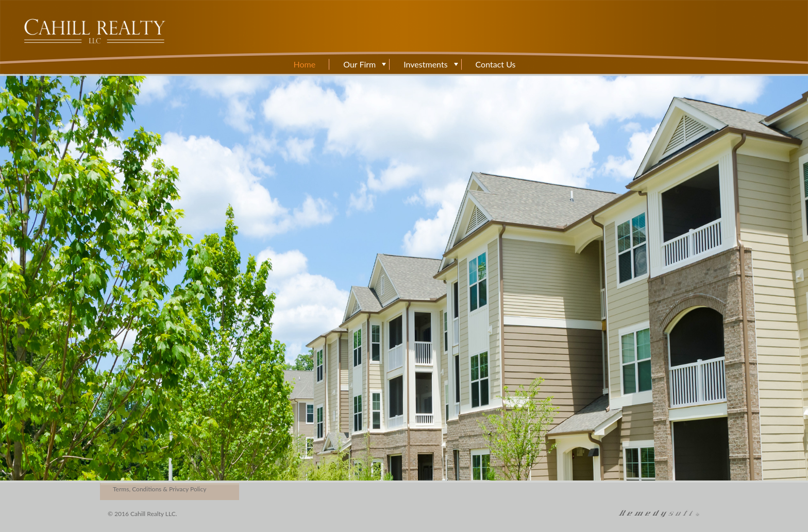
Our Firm (359, 65)
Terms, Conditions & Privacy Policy (159, 489)
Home (305, 65)
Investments (425, 65)
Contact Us (496, 65)
